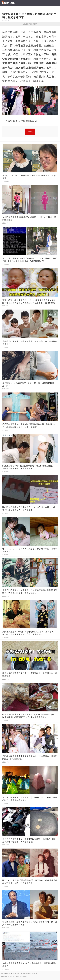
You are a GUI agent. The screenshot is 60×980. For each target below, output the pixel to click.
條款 (18, 976)
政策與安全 (12, 976)
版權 (25, 976)
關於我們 (4, 976)
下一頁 (30, 132)
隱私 (21, 976)
